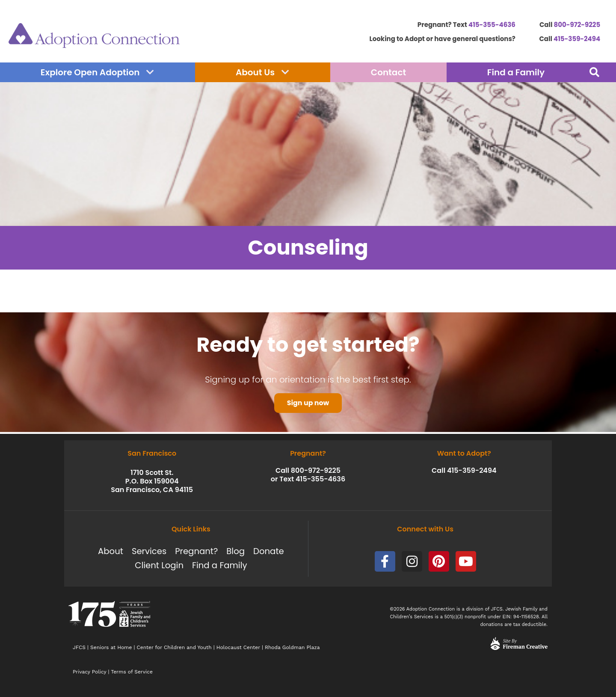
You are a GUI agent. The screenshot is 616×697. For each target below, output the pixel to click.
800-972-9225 (577, 25)
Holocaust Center (238, 647)
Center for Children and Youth (174, 647)
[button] (594, 72)
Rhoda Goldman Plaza (293, 647)
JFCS (79, 647)
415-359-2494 (577, 39)
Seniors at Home (111, 647)
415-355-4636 (492, 25)
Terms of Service (132, 672)
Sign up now (308, 405)
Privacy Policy (89, 672)
